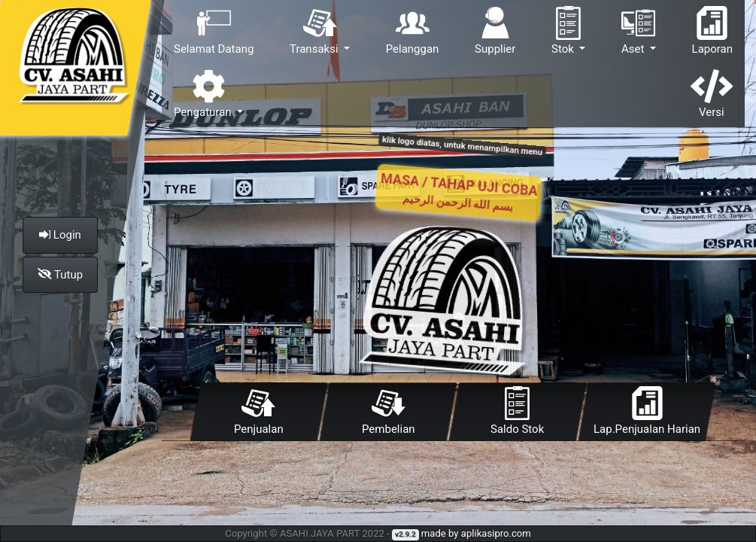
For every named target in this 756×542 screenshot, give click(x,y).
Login (60, 235)
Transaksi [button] (315, 31)
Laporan (712, 31)
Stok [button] (568, 31)
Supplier (495, 31)
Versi (712, 94)
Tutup (60, 275)
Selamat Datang (214, 31)
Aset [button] (638, 31)
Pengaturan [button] (204, 94)
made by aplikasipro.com (476, 533)
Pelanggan (413, 31)
